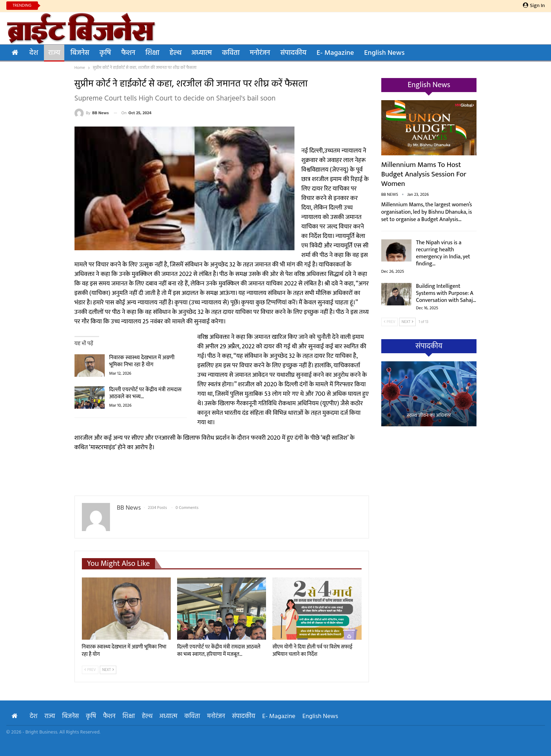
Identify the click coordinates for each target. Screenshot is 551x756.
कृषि (105, 53)
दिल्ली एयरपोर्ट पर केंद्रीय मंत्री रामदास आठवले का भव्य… (145, 393)
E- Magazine (335, 53)
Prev (90, 670)
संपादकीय (293, 53)
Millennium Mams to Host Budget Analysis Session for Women (424, 174)
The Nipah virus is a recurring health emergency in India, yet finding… (443, 253)
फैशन (128, 53)
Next (108, 670)
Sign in (534, 6)
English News (384, 53)
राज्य (54, 53)
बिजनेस (80, 53)
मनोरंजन (260, 53)
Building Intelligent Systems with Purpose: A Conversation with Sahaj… (446, 293)
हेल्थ (175, 53)
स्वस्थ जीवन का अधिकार (429, 416)
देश (34, 53)
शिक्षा (153, 53)
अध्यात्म (202, 53)
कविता (231, 53)
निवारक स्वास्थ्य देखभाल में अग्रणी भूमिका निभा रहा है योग (142, 361)
